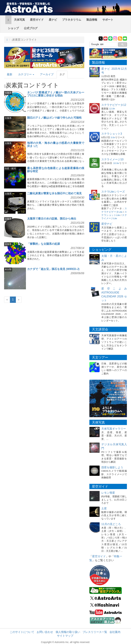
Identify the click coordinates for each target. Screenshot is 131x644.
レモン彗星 (108, 493)
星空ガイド (37, 20)
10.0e (116, 163)
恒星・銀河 (10, 168)
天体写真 (19, 20)
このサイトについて (22, 632)
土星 (104, 508)
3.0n (113, 137)
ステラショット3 (112, 134)
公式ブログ (31, 28)
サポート (108, 20)
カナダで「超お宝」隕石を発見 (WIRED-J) (53, 269)
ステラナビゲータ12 (114, 105)
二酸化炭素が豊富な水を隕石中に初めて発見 (54, 193)
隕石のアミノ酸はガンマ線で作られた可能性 (54, 118)
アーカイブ (47, 74)
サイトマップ (65, 636)
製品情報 (92, 20)
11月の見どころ (111, 524)
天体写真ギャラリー (114, 429)
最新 (10, 74)
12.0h (112, 109)
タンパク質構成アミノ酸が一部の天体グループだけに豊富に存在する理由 (56, 94)
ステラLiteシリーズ (113, 192)
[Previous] (7, 300)
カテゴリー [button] (26, 74)
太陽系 (8, 93)
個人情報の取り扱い (68, 632)
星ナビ (53, 20)
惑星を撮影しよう (112, 467)
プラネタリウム (72, 20)
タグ (62, 74)
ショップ (13, 28)
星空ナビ (107, 224)
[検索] (103, 44)
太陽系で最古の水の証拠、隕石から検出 (52, 219)
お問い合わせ (45, 632)
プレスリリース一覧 (95, 632)
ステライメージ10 (112, 159)
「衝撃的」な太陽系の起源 (43, 244)
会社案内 (115, 632)
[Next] (19, 300)
